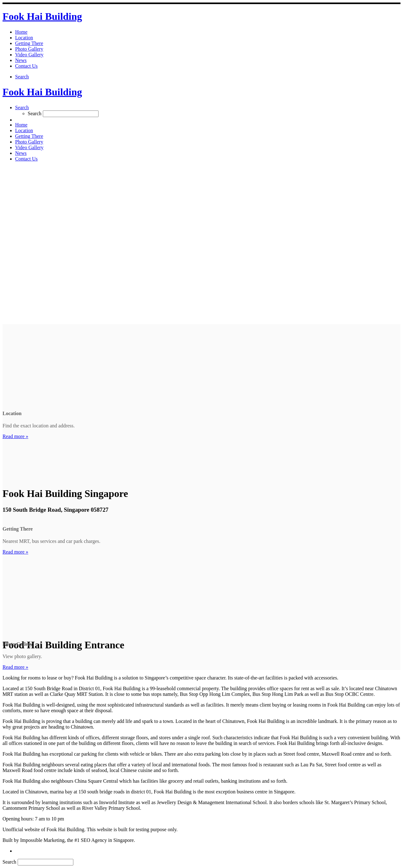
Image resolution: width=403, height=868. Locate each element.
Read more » (15, 436)
